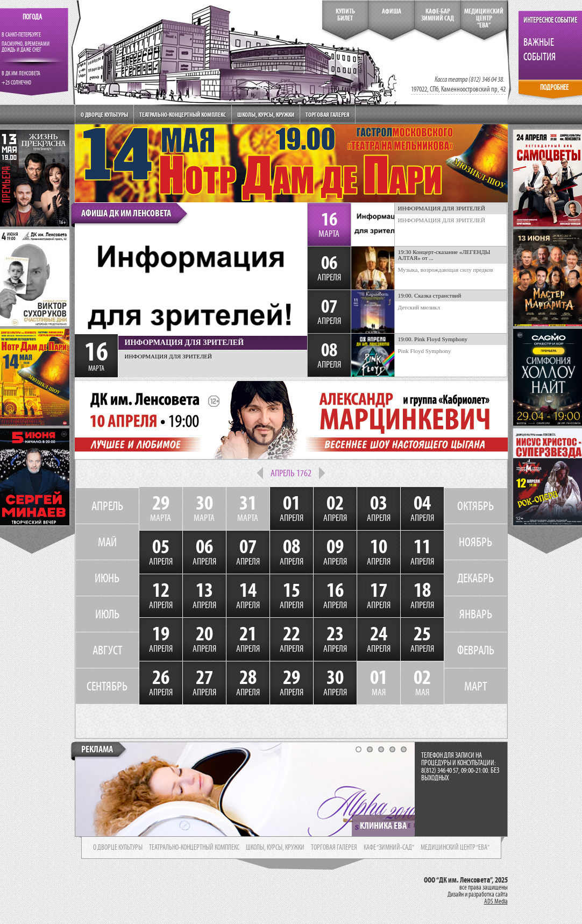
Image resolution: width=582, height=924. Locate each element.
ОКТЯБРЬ (475, 506)
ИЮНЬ (107, 578)
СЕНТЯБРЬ (107, 686)
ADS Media (496, 901)
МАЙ (107, 542)
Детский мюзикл (419, 307)
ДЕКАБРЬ (475, 578)
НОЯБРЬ (475, 542)
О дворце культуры (104, 114)
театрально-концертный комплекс (194, 848)
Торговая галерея (328, 114)
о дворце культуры (118, 848)
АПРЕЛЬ (107, 506)
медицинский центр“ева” (484, 18)
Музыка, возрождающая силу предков (446, 270)
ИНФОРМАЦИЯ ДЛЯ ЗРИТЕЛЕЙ (442, 220)
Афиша (392, 11)
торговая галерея (334, 848)
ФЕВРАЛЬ (476, 650)
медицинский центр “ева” (455, 848)
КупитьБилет (345, 15)
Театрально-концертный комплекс (183, 114)
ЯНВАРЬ (476, 614)
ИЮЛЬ (107, 614)
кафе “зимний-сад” (389, 848)
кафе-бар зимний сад (438, 15)
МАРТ (475, 686)
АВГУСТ (107, 650)
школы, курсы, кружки (275, 848)
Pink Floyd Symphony (425, 351)
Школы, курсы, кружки (266, 114)
